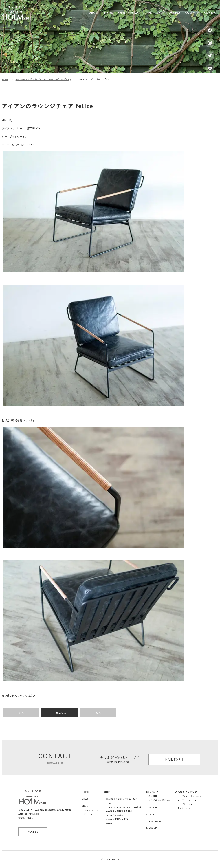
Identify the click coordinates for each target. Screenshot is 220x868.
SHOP (107, 792)
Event (122, 12)
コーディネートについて (190, 796)
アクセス (88, 814)
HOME (5, 79)
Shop (161, 12)
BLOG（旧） (153, 828)
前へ (21, 713)
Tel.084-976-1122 (118, 759)
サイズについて (185, 804)
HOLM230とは (91, 810)
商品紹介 (110, 823)
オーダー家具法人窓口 (117, 819)
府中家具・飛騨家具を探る (119, 811)
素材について (184, 808)
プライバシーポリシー (159, 800)
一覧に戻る (60, 713)
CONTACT (152, 814)
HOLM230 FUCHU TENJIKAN (121, 799)
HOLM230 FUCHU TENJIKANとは (124, 807)
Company (192, 12)
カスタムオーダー (115, 815)
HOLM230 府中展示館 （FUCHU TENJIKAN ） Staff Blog (43, 79)
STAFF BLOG (154, 821)
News (109, 12)
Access (175, 12)
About (95, 12)
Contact (211, 12)
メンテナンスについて (188, 800)
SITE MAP (152, 807)
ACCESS (33, 832)
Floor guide (142, 12)
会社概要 (153, 796)
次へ (98, 713)
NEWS (85, 799)
